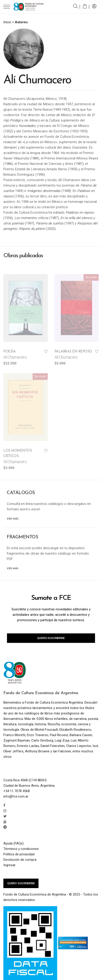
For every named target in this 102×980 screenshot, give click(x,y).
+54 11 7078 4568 (17, 791)
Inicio (7, 22)
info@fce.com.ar (16, 796)
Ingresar (9, 865)
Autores (21, 22)
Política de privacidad (19, 854)
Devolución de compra (20, 860)
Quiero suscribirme (51, 638)
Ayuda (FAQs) (14, 843)
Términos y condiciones (21, 849)
